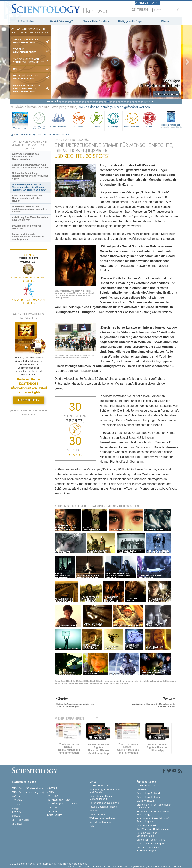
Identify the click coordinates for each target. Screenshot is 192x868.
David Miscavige (146, 801)
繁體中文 (16, 816)
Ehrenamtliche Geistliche (96, 21)
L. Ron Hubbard (27, 21)
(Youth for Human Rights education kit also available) (29, 412)
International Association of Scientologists (153, 820)
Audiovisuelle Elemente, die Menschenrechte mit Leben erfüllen (27, 198)
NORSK (51, 792)
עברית (16, 804)
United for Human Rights (151, 840)
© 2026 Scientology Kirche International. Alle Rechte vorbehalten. (48, 864)
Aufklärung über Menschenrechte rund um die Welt (30, 219)
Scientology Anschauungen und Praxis (105, 791)
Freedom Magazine (171, 126)
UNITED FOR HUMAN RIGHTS (54, 135)
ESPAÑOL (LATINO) (58, 800)
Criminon (79, 119)
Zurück (55, 101)
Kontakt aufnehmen (101, 822)
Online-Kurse (97, 815)
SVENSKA (53, 796)
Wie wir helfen (20, 128)
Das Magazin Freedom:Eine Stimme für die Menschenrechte (27, 88)
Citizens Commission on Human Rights (149, 849)
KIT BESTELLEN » (28, 400)
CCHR (149, 119)
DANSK (16, 796)
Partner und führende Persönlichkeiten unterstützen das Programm (28, 237)
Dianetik (141, 789)
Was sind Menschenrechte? (25, 51)
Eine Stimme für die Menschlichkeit (101, 798)
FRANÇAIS (18, 800)
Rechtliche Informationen (168, 866)
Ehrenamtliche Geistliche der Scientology (153, 813)
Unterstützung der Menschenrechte (26, 77)
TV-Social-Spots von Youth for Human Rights (29, 61)
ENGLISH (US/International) (28, 788)
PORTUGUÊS (55, 815)
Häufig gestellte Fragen (131, 21)
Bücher (165, 21)
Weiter (147, 101)
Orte (92, 826)
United (17, 69)
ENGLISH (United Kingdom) (28, 792)
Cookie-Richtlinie (112, 866)
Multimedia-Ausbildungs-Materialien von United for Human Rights (30, 176)
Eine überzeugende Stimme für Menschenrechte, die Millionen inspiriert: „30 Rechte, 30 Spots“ (29, 187)
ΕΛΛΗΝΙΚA (53, 808)
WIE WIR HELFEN (26, 135)
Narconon (96, 119)
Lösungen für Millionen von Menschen (27, 227)
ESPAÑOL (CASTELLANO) (62, 804)
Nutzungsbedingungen (137, 866)
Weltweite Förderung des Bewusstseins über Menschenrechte (25, 157)
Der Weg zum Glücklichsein (39, 120)
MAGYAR (52, 788)
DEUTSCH (18, 824)
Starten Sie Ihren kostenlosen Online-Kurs (154, 806)
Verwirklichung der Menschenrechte (26, 41)
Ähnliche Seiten (146, 3)
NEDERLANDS (20, 820)
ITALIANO (52, 811)
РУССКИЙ (17, 812)
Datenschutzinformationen (84, 866)
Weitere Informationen (102, 818)
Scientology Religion (149, 797)
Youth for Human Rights (150, 844)
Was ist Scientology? (61, 21)
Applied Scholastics (58, 119)
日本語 (15, 809)
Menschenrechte (131, 119)
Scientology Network (148, 793)
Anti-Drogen (113, 119)
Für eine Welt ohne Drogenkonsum (148, 835)
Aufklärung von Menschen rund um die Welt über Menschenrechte (30, 166)
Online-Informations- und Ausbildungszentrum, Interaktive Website (29, 209)
